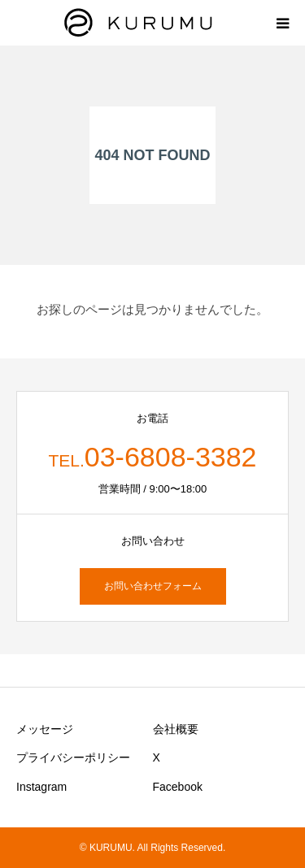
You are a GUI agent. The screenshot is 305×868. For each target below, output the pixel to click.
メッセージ (45, 729)
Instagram (41, 787)
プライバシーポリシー (73, 757)
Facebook (178, 787)
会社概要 (176, 729)
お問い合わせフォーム (153, 586)
